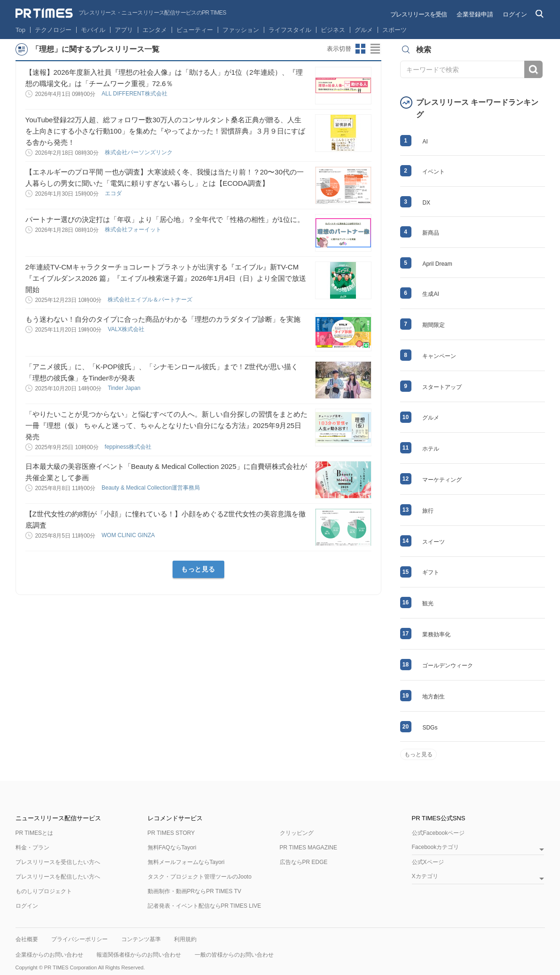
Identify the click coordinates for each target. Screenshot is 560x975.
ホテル (431, 449)
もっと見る (198, 569)
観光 (428, 603)
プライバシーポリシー (79, 939)
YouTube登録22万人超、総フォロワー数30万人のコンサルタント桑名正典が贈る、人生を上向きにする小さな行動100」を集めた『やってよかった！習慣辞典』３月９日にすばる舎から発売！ (165, 131)
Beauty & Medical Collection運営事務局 (152, 488)
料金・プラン (32, 848)
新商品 (431, 233)
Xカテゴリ (425, 876)
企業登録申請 (475, 14)
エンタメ (155, 30)
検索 (533, 69)
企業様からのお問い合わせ (49, 955)
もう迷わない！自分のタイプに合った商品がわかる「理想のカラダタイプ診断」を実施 (163, 319)
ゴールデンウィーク (448, 666)
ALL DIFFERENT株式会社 (135, 94)
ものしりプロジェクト (44, 891)
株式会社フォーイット (134, 230)
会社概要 (27, 939)
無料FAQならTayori (172, 848)
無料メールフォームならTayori (186, 862)
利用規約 (185, 939)
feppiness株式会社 (129, 447)
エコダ (114, 193)
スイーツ (434, 542)
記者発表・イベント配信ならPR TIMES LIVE (205, 906)
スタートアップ (442, 387)
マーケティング (442, 480)
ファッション (241, 30)
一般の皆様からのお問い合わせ (234, 955)
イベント (434, 172)
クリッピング (297, 833)
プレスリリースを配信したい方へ (58, 877)
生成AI (430, 294)
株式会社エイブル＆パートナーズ (151, 300)
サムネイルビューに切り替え (361, 49)
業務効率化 (436, 634)
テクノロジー (53, 30)
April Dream (437, 264)
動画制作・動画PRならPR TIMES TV (195, 891)
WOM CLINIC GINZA (129, 535)
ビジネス (333, 30)
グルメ (364, 30)
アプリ (124, 30)
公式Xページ (428, 862)
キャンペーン (439, 356)
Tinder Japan (125, 388)
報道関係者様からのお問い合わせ (139, 955)
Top (20, 30)
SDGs (430, 728)
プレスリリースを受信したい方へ (58, 862)
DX (426, 203)
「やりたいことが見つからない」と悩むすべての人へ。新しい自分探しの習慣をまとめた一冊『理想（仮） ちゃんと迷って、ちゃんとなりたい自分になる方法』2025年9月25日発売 (166, 425)
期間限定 (434, 325)
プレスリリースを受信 (418, 14)
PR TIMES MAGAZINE (308, 848)
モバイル (93, 30)
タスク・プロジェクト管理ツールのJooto (200, 877)
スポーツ (394, 30)
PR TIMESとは (34, 833)
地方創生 (434, 697)
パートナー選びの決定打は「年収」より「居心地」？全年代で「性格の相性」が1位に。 (165, 219)
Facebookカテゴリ (436, 847)
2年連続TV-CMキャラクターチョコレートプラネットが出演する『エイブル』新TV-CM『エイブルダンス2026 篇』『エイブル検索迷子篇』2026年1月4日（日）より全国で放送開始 (166, 278)
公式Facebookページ (438, 833)
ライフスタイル (290, 30)
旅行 (428, 511)
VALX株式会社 (127, 329)
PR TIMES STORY (171, 833)
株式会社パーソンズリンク (139, 152)
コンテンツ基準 (141, 939)
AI (425, 142)
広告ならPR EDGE (304, 862)
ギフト (431, 572)
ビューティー (195, 30)
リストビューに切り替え (376, 49)
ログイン (515, 14)
